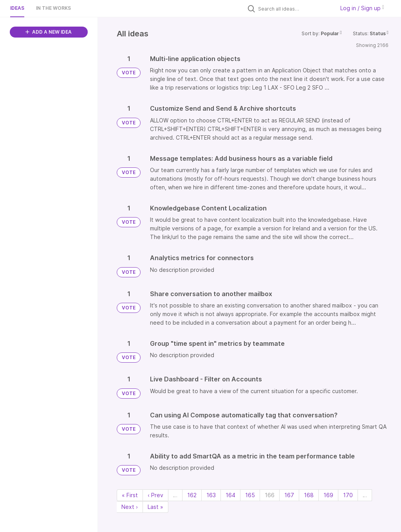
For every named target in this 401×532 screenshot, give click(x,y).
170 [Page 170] (348, 495)
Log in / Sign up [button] (362, 8)
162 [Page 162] (192, 495)
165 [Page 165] (250, 495)
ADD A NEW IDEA (49, 32)
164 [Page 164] (230, 495)
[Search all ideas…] (294, 9)
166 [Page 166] (270, 495)
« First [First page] (130, 495)
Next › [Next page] (130, 507)
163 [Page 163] (211, 495)
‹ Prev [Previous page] (155, 495)
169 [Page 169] (328, 495)
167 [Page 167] (289, 495)
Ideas (17, 8)
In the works (53, 8)
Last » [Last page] (155, 507)
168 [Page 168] (309, 495)
